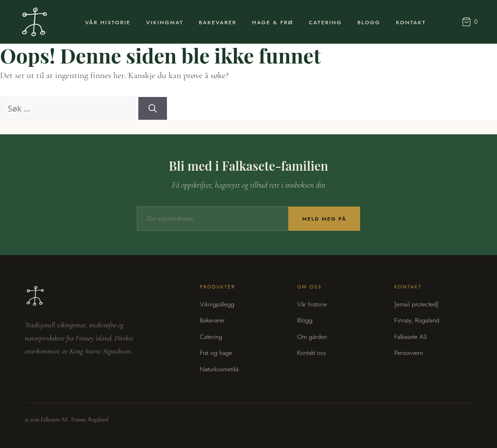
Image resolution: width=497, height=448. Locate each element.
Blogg (369, 22)
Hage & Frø (273, 22)
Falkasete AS (410, 337)
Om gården (312, 337)
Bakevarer (218, 22)
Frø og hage (216, 353)
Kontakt (411, 22)
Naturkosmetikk (220, 369)
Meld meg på (324, 219)
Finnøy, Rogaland (416, 320)
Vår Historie (108, 22)
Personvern (408, 353)
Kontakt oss (311, 353)
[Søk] (153, 109)
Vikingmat (165, 22)
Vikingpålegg (217, 304)
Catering (325, 22)
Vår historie (312, 304)
